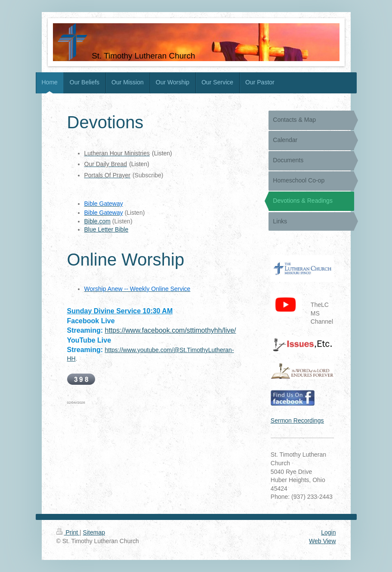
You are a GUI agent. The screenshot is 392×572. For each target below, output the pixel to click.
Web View (323, 541)
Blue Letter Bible (106, 229)
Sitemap (94, 532)
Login (328, 532)
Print (68, 532)
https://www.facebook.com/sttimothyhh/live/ (171, 330)
